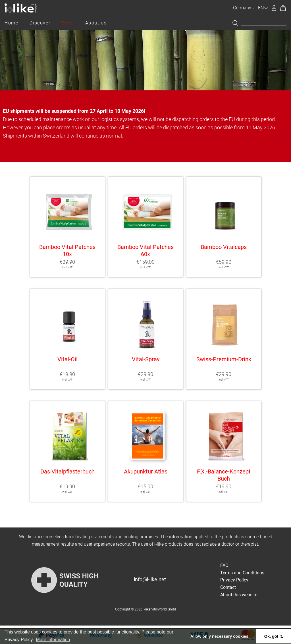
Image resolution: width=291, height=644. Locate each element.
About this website (239, 595)
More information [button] (53, 640)
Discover (40, 23)
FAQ (224, 565)
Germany (244, 8)
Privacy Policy (234, 580)
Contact (228, 587)
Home (11, 23)
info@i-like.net (150, 579)
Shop (68, 23)
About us (96, 23)
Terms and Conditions (242, 573)
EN (263, 8)
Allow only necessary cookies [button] (219, 636)
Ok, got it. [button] (274, 636)
